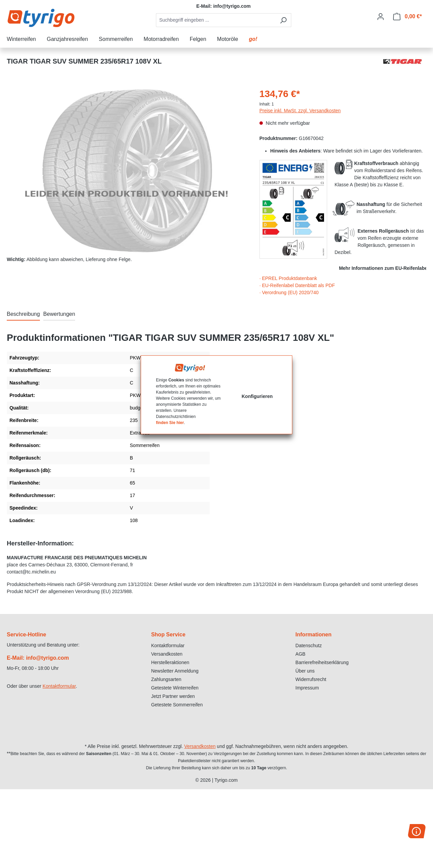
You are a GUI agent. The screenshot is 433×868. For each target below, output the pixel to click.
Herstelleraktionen (170, 662)
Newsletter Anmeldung (175, 671)
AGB (300, 654)
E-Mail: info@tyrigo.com (38, 658)
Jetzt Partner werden (173, 696)
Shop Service (168, 635)
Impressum (307, 688)
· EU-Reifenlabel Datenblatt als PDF (297, 285)
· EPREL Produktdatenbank (288, 278)
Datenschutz (309, 646)
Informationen (313, 635)
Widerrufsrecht (311, 679)
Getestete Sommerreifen (177, 705)
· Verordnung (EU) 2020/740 (289, 292)
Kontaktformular (59, 686)
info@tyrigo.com (232, 6)
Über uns (305, 671)
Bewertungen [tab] (59, 314)
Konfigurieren (257, 396)
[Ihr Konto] (381, 17)
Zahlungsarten (166, 679)
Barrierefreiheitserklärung (322, 662)
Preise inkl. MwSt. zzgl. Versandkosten (300, 111)
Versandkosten (167, 654)
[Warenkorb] (407, 17)
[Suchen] (283, 20)
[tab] (23, 314)
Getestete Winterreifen (175, 688)
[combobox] (216, 20)
